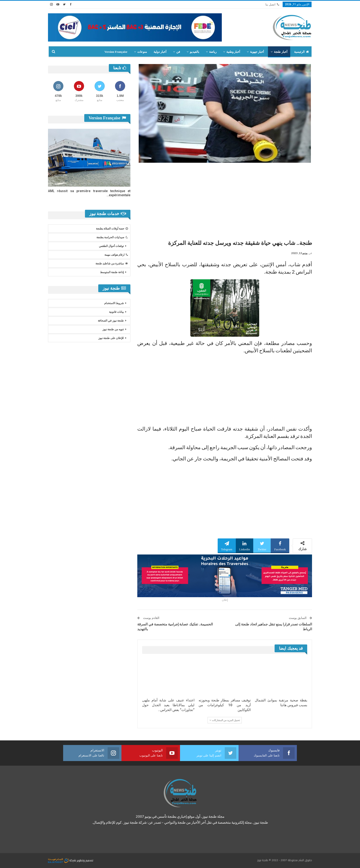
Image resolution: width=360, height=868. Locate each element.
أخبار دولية (160, 52)
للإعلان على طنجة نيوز (111, 338)
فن (178, 52)
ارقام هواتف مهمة (116, 255)
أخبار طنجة (281, 52)
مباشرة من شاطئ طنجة (112, 263)
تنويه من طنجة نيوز (113, 329)
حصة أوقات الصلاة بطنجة (112, 229)
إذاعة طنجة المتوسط (112, 272)
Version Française (116, 52)
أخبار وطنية (233, 52)
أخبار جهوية (257, 52)
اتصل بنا (272, 4)
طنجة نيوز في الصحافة (111, 321)
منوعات (142, 52)
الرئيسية (301, 52)
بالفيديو (195, 52)
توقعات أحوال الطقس (111, 246)
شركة (62, 860)
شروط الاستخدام (114, 303)
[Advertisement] (225, 199)
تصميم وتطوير (85, 860)
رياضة (213, 52)
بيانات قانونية (116, 312)
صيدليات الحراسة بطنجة (112, 237)
